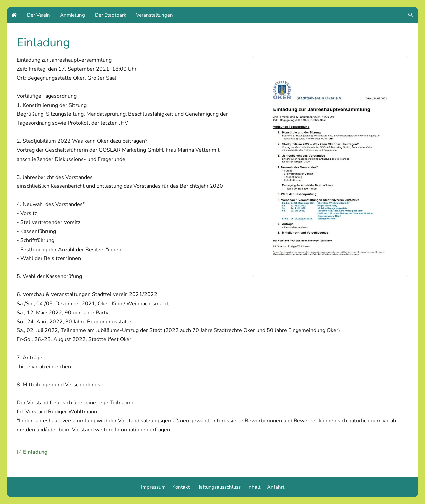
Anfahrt (276, 487)
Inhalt (254, 487)
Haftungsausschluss (218, 487)
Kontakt (181, 487)
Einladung (32, 452)
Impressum (153, 487)
